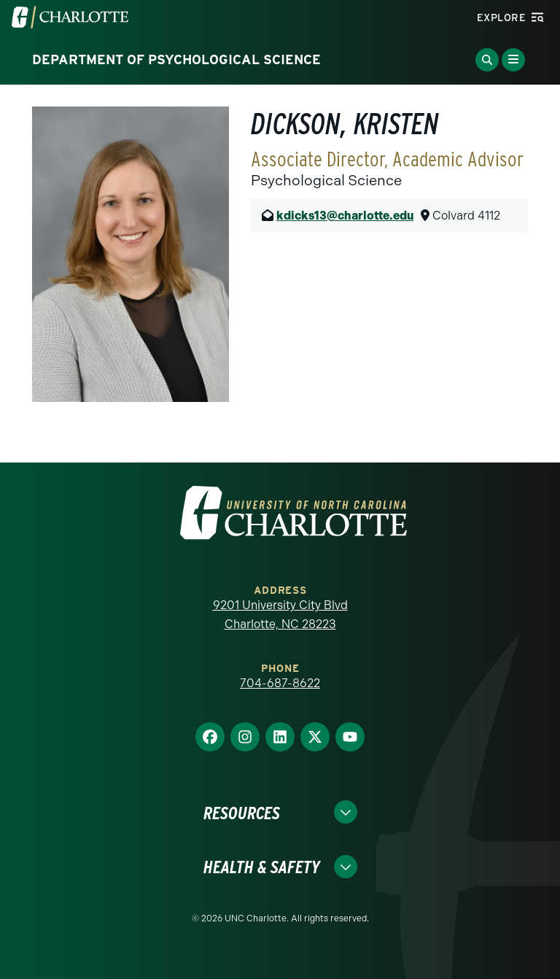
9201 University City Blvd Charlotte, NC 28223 (280, 615)
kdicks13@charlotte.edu (345, 216)
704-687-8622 (280, 683)
